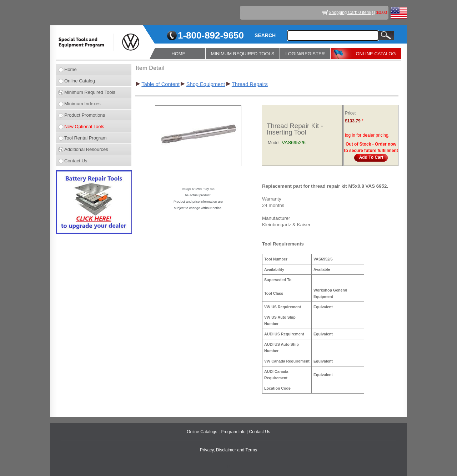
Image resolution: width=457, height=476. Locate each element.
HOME (178, 54)
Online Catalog (80, 81)
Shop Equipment (206, 84)
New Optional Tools (84, 126)
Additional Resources (86, 149)
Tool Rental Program (86, 138)
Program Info (234, 432)
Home (71, 69)
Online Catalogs (203, 432)
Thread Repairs (250, 84)
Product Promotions (85, 115)
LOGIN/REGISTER (305, 54)
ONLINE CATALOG (376, 54)
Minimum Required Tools (90, 92)
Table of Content (160, 84)
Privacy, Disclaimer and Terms (228, 450)
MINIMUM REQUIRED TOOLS (243, 54)
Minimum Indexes (82, 104)
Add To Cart (371, 157)
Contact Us (76, 161)
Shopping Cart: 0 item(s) (352, 12)
